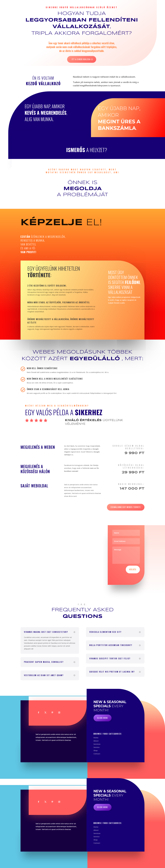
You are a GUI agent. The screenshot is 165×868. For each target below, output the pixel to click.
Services (97, 744)
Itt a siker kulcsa (81, 59)
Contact (97, 754)
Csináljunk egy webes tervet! (126, 507)
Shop (96, 750)
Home (96, 738)
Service (96, 747)
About (96, 741)
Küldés (133, 569)
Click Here (103, 718)
